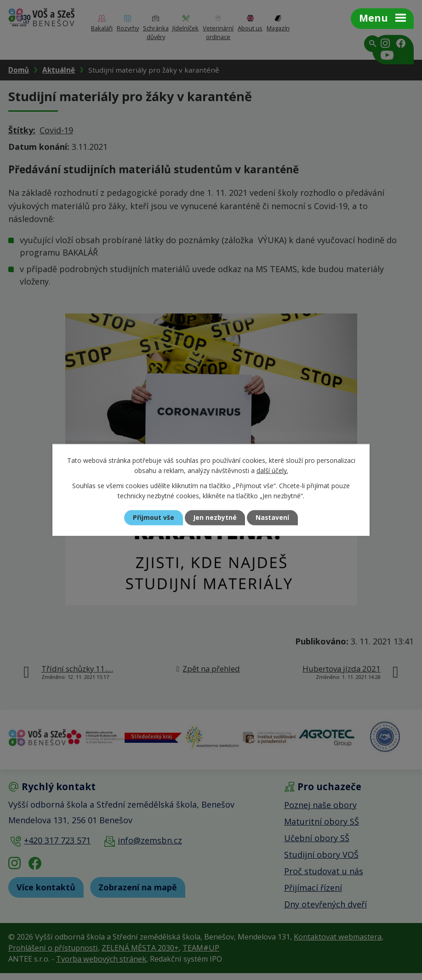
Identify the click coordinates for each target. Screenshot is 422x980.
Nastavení (275, 518)
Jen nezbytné (215, 518)
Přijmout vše (151, 518)
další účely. (272, 470)
